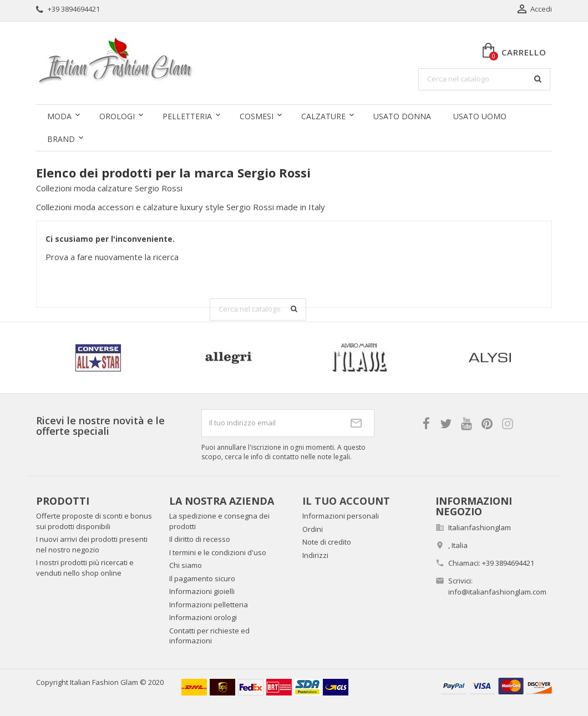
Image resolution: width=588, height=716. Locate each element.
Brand (61, 139)
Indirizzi (315, 555)
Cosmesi (257, 116)
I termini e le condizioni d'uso (218, 552)
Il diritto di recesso (200, 539)
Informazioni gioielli (202, 591)
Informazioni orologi (203, 617)
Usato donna (402, 116)
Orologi (117, 116)
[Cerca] (484, 79)
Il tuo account (346, 501)
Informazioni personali (341, 516)
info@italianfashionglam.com (497, 592)
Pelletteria (187, 116)
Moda (59, 116)
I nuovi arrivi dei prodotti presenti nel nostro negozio (92, 544)
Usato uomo (480, 116)
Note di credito (327, 542)
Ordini (313, 529)
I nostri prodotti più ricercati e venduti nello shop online (85, 568)
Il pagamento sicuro (202, 578)
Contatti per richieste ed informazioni (209, 636)
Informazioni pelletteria (209, 605)
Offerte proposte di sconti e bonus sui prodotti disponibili (94, 521)
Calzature (323, 116)
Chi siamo (186, 565)
